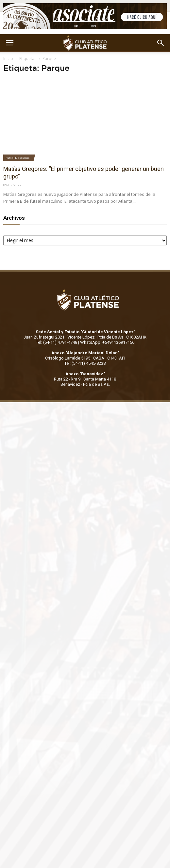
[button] (161, 43)
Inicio (8, 59)
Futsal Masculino (17, 158)
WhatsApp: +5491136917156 (107, 342)
